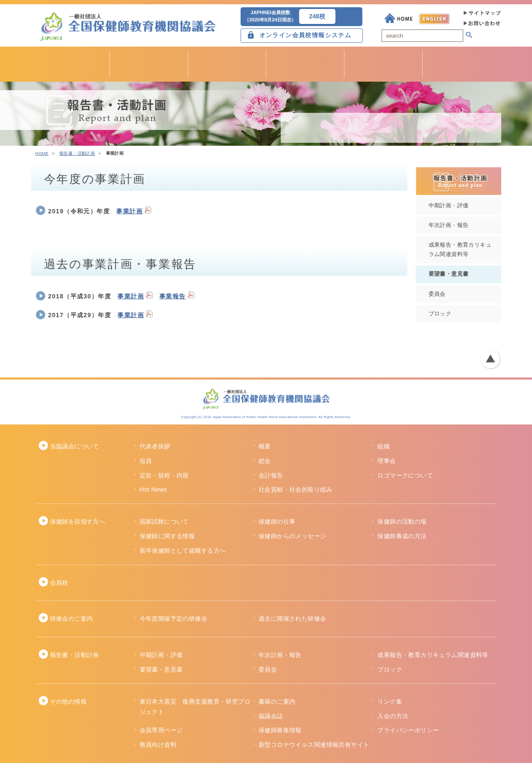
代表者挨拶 (155, 449)
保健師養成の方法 (402, 539)
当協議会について (75, 449)
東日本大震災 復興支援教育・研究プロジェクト (195, 710)
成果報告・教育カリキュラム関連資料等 (460, 253)
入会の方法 (393, 719)
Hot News (153, 493)
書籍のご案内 (277, 704)
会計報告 (271, 478)
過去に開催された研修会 (292, 622)
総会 (265, 464)
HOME (42, 156)
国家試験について (164, 525)
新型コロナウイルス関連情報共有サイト (314, 748)
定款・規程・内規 (164, 478)
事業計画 (129, 214)
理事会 (387, 464)
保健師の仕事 (277, 525)
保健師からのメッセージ (292, 539)
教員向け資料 (158, 748)
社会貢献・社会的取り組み (295, 493)
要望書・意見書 (449, 277)
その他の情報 (69, 704)
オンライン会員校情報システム (306, 36)
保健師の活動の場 (402, 525)
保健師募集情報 (280, 734)
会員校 (59, 586)
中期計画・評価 (449, 209)
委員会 (437, 297)
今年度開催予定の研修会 (174, 622)
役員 (146, 464)
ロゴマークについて (405, 478)
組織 (384, 449)
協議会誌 (271, 719)
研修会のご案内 (72, 622)
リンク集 (390, 704)
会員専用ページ (161, 734)
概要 (265, 449)
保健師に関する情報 (168, 539)
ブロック (440, 317)
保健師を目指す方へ (78, 525)
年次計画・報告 (449, 228)
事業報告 (173, 300)
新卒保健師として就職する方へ (183, 554)
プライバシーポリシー (408, 734)
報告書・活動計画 (77, 156)
